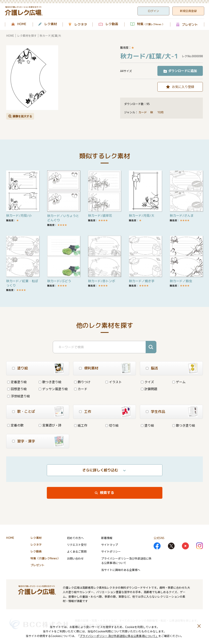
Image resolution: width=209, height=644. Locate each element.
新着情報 (107, 538)
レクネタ (81, 24)
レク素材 (51, 24)
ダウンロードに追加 (183, 71)
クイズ (147, 382)
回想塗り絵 (17, 389)
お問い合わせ (75, 558)
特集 (151, 24)
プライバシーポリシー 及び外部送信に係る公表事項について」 (119, 636)
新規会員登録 (188, 11)
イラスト (114, 382)
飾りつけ (82, 382)
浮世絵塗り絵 (19, 396)
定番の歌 (15, 425)
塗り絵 (147, 425)
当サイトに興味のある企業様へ (121, 570)
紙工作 (81, 425)
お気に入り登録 (183, 87)
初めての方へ (75, 538)
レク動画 (112, 24)
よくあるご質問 (77, 551)
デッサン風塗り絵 (53, 389)
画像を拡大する (22, 116)
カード (143, 112)
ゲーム (179, 382)
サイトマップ (110, 545)
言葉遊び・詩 (50, 425)
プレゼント (190, 24)
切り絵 (112, 425)
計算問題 (149, 389)
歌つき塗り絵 (50, 382)
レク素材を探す (27, 36)
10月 (161, 112)
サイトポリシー (111, 551)
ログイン (153, 11)
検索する (107, 493)
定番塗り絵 (17, 382)
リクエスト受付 (77, 545)
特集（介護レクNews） (45, 558)
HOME (22, 24)
